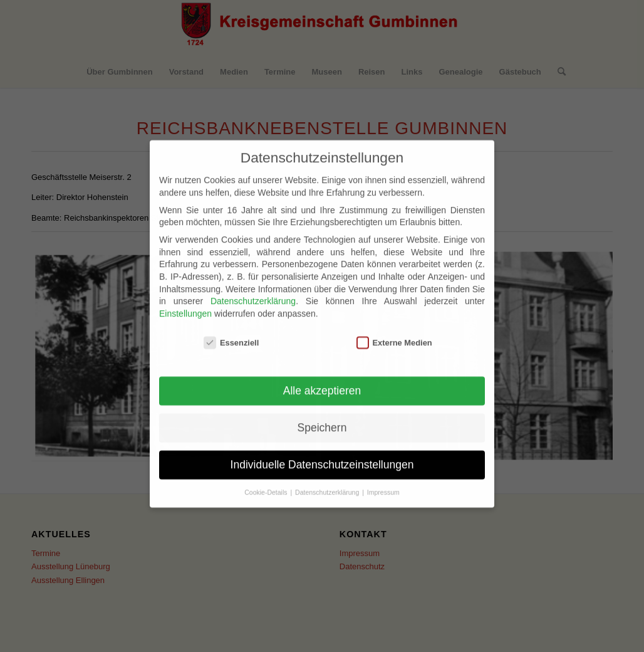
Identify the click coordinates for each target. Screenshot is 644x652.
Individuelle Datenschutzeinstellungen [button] (322, 452)
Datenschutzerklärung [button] (328, 480)
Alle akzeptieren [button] (322, 378)
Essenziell (231, 329)
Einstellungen (185, 301)
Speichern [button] (322, 415)
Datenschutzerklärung (253, 288)
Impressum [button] (383, 480)
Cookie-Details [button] (267, 480)
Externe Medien (394, 329)
